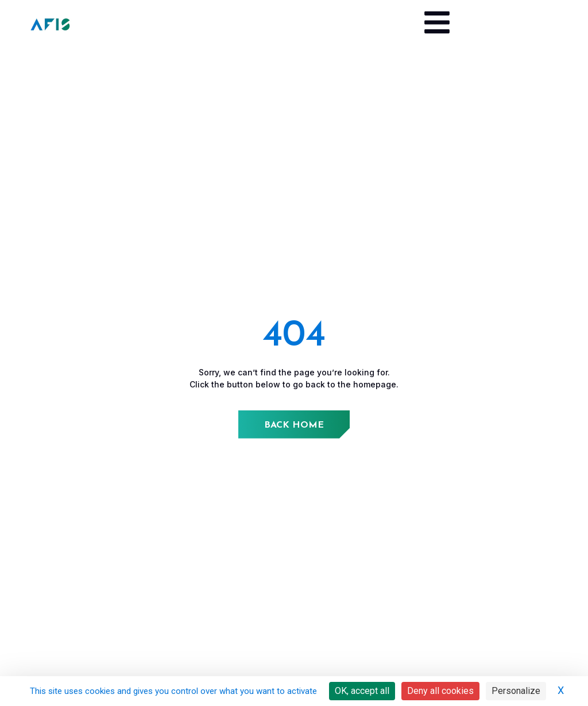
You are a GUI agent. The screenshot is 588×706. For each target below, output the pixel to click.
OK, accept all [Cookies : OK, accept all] (362, 691)
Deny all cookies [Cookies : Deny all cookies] (440, 691)
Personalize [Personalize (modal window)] (516, 691)
